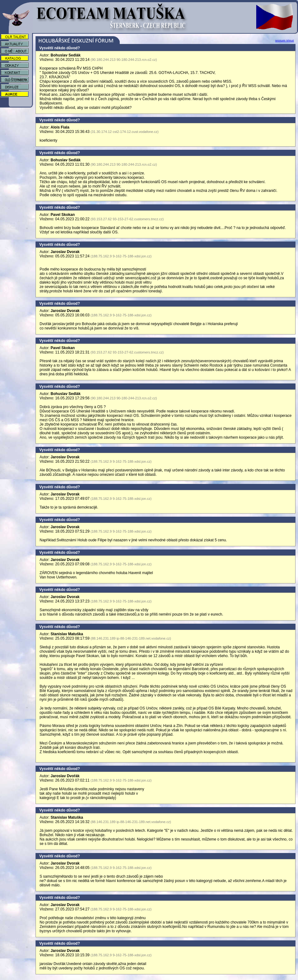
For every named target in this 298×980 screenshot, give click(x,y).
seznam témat (285, 40)
